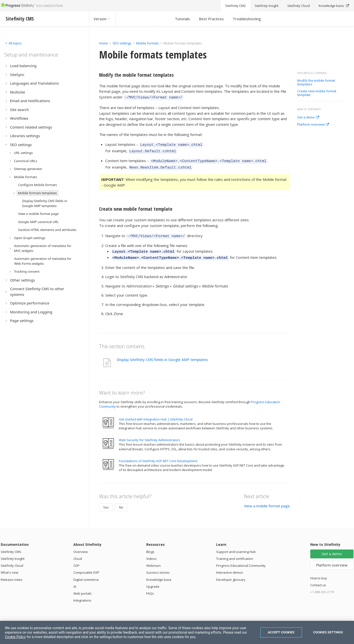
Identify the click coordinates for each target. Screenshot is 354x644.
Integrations (82, 594)
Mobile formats (147, 43)
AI (75, 581)
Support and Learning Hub (236, 546)
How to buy (319, 572)
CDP (76, 560)
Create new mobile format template (317, 93)
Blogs (150, 546)
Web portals (83, 587)
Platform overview (313, 125)
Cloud (78, 553)
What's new (10, 567)
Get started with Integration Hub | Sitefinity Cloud (156, 413)
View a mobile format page (267, 500)
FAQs (150, 587)
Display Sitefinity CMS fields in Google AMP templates (162, 354)
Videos (151, 553)
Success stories (158, 567)
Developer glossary (231, 574)
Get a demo (308, 117)
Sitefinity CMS (11, 546)
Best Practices (211, 19)
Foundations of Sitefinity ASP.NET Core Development (158, 455)
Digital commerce (86, 574)
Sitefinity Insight (13, 553)
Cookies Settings (328, 632)
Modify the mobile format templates (316, 83)
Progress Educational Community (241, 560)
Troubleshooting (247, 19)
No (121, 501)
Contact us (318, 579)
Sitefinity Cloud (12, 560)
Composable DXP (86, 567)
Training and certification (235, 553)
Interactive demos (230, 567)
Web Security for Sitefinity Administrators (150, 434)
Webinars (154, 560)
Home (104, 43)
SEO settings (122, 43)
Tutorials (182, 19)
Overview (81, 546)
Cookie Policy (15, 637)
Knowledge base (159, 574)
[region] (177, 632)
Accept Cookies (281, 632)
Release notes (12, 574)
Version (102, 19)
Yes (106, 501)
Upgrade (153, 581)
